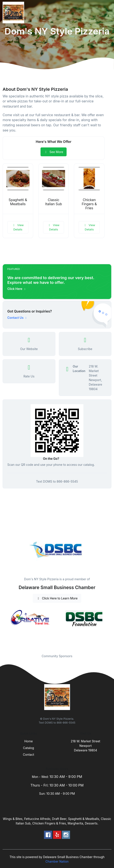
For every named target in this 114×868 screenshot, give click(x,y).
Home (29, 741)
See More (54, 152)
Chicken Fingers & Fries (89, 204)
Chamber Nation (57, 861)
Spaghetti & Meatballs (18, 202)
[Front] (14, 13)
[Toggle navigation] (107, 13)
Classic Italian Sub (54, 202)
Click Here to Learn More (57, 598)
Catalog (29, 748)
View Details (18, 227)
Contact (28, 755)
